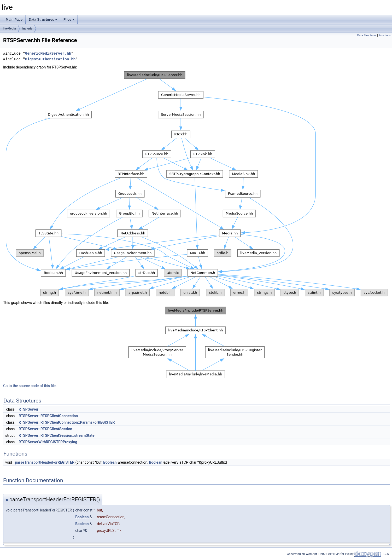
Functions (385, 35)
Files (69, 19)
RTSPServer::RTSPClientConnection (48, 416)
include (28, 28)
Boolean (110, 462)
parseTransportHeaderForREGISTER (45, 462)
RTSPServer (28, 409)
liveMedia (9, 28)
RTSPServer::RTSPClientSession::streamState (56, 435)
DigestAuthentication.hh (50, 59)
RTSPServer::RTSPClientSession (45, 429)
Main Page (14, 19)
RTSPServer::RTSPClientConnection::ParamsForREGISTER (67, 422)
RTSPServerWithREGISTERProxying (48, 442)
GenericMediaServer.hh (48, 53)
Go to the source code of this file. (30, 386)
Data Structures (43, 19)
